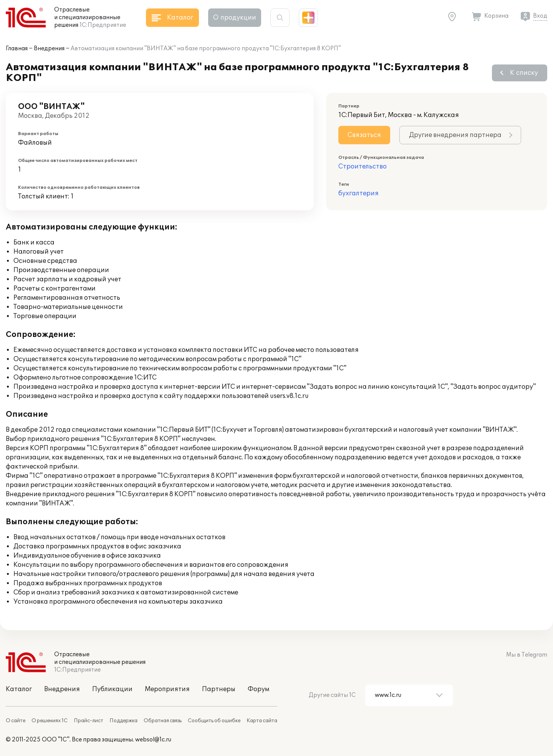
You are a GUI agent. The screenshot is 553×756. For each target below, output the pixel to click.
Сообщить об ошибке (214, 721)
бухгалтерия (358, 193)
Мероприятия (167, 689)
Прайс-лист (89, 721)
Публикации (112, 689)
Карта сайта (262, 721)
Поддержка (123, 721)
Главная (17, 49)
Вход (540, 16)
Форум (258, 689)
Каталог (19, 689)
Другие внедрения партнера (455, 135)
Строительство (363, 167)
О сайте (16, 721)
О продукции (235, 18)
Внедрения (49, 49)
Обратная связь (163, 721)
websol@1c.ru (153, 740)
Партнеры (219, 689)
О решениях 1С (50, 721)
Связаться (364, 135)
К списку (524, 73)
